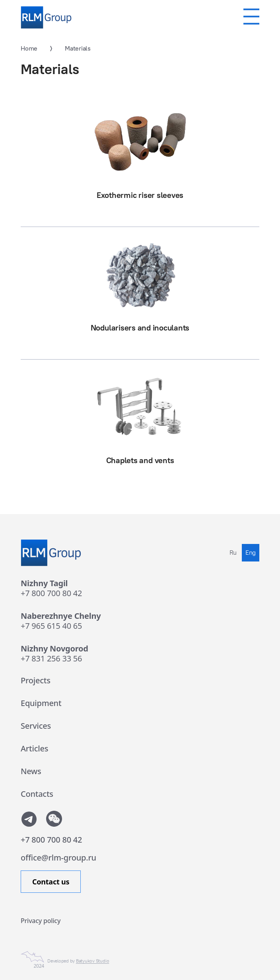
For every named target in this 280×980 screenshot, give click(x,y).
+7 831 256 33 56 (51, 658)
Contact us (51, 882)
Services (36, 726)
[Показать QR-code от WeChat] (54, 819)
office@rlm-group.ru (58, 858)
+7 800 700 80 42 (51, 593)
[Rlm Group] (46, 18)
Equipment (41, 703)
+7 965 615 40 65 (51, 626)
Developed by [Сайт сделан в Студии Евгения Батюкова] (78, 961)
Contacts (37, 794)
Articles (34, 748)
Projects (36, 680)
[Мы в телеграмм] (29, 819)
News (31, 771)
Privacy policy (41, 920)
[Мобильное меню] (251, 17)
